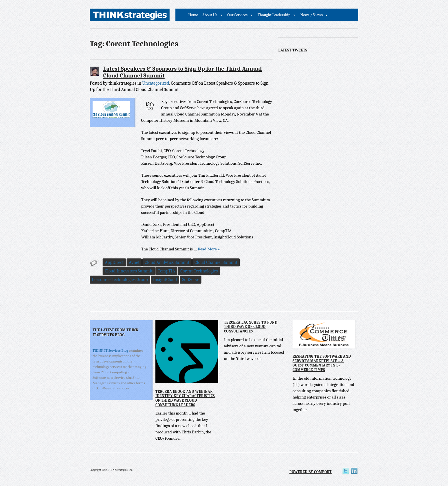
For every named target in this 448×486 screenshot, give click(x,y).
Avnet (134, 262)
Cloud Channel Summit (216, 262)
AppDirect (114, 262)
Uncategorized (156, 83)
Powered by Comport (311, 472)
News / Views (311, 15)
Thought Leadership (274, 15)
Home (193, 15)
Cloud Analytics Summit (167, 262)
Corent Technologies (199, 271)
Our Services (238, 15)
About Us (210, 15)
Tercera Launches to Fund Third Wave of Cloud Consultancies (251, 327)
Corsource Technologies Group (120, 280)
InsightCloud (165, 280)
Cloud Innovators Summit (129, 271)
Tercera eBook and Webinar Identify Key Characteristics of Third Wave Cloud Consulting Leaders (185, 398)
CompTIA (166, 271)
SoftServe (191, 280)
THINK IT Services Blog (110, 350)
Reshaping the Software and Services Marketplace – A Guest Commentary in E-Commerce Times (322, 363)
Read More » (209, 249)
